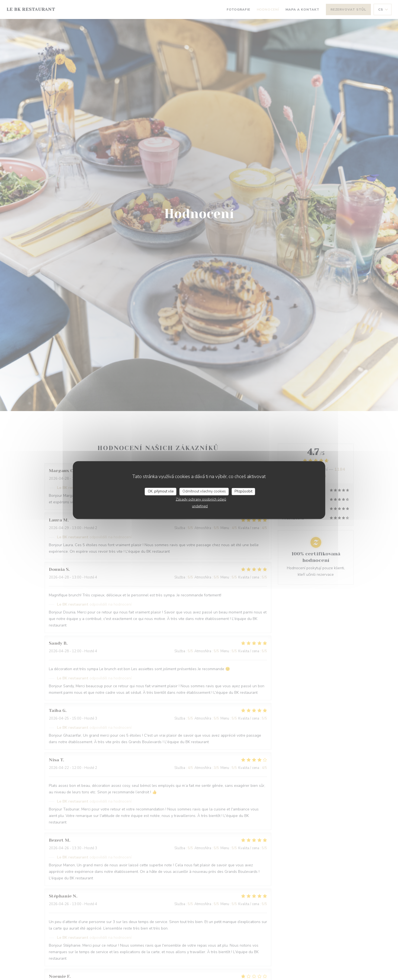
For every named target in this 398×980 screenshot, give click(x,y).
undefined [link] (200, 506)
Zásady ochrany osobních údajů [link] (201, 499)
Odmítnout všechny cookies (204, 491)
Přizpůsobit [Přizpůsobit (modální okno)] (243, 491)
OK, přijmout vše (161, 491)
